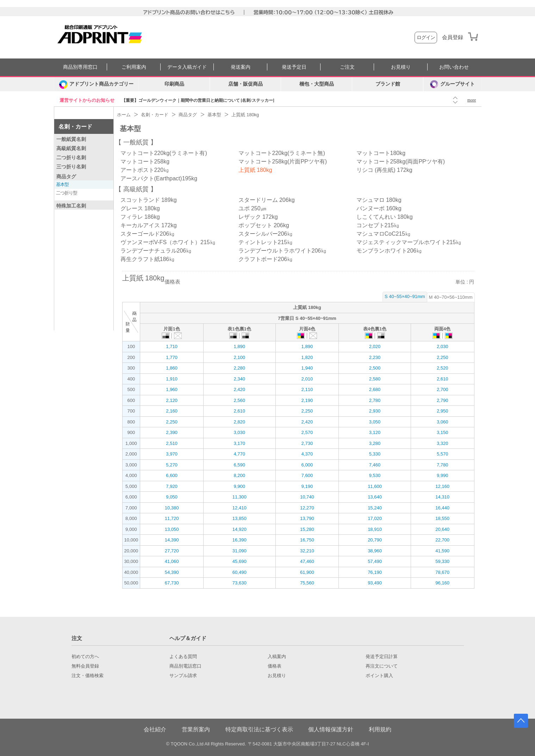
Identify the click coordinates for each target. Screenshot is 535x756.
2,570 (307, 432)
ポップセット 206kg (264, 225)
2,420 (239, 389)
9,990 (443, 475)
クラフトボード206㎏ (266, 259)
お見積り (401, 67)
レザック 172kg (258, 217)
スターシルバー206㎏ (266, 234)
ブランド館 (388, 84)
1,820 (307, 357)
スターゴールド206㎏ (148, 234)
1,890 (239, 346)
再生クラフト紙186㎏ (148, 259)
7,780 (443, 465)
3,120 (375, 432)
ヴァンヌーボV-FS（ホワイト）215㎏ (168, 242)
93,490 (375, 583)
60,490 (239, 572)
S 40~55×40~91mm (405, 296)
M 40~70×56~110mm (451, 297)
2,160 (172, 411)
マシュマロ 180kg (379, 200)
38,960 (375, 551)
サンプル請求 (183, 676)
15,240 (375, 508)
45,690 (239, 561)
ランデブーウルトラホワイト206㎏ (283, 251)
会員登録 (453, 37)
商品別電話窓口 (185, 666)
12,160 (442, 486)
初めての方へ (85, 657)
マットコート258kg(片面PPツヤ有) (283, 162)
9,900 (239, 486)
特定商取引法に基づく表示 (259, 729)
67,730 (172, 583)
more (472, 100)
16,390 (239, 540)
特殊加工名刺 (71, 206)
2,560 (239, 400)
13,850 (239, 518)
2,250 (443, 357)
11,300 (239, 497)
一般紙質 (136, 142)
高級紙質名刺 (71, 148)
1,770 (172, 357)
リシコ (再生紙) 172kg (384, 170)
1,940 (307, 368)
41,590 (442, 551)
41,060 (172, 561)
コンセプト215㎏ (378, 225)
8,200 (239, 475)
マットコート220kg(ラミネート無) (282, 153)
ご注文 (347, 67)
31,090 (239, 551)
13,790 (307, 518)
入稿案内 (277, 657)
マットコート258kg (145, 162)
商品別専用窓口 (80, 67)
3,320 (443, 443)
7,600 (307, 475)
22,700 (442, 540)
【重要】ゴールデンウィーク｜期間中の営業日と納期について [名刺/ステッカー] (198, 100)
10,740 (307, 497)
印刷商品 (174, 84)
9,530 (375, 475)
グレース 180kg (140, 208)
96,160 (442, 583)
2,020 (375, 346)
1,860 (172, 368)
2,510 (172, 443)
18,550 (442, 518)
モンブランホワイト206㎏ (389, 251)
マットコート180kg (381, 153)
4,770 (239, 454)
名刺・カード (75, 127)
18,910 (375, 529)
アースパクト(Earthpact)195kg (159, 178)
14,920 (239, 529)
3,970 (172, 454)
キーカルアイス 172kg (149, 225)
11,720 (172, 518)
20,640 (442, 529)
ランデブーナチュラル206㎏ (156, 251)
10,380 (172, 508)
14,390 (172, 540)
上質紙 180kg (255, 170)
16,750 (307, 540)
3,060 (443, 422)
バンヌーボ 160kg (379, 208)
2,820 (239, 422)
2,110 (307, 389)
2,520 (443, 368)
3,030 (239, 432)
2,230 (375, 357)
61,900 (307, 572)
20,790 (375, 540)
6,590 (239, 465)
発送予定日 (294, 67)
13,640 (375, 497)
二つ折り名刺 (71, 157)
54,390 (172, 572)
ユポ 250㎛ (252, 208)
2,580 (375, 379)
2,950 (443, 411)
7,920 (172, 486)
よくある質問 (183, 657)
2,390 (172, 432)
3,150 (443, 432)
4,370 (307, 454)
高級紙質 (136, 189)
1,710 (172, 346)
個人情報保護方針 (331, 729)
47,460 (307, 561)
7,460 (375, 465)
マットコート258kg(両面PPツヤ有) (401, 162)
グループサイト (452, 84)
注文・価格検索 (88, 676)
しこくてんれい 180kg (385, 217)
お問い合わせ (454, 67)
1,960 (172, 389)
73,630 (239, 583)
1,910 (172, 379)
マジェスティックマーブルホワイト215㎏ (409, 242)
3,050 (375, 422)
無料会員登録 (85, 666)
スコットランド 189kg (149, 200)
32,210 (307, 551)
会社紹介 (155, 729)
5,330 (375, 454)
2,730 (307, 443)
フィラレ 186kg (140, 217)
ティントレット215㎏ (266, 242)
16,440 (442, 508)
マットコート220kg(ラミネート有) (164, 153)
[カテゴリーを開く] (97, 84)
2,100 (239, 357)
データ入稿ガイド (187, 67)
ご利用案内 (134, 67)
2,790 (443, 400)
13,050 (172, 529)
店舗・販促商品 (245, 84)
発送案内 (241, 67)
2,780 (375, 400)
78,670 (442, 572)
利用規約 (380, 729)
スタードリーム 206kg (267, 200)
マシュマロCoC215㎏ (384, 234)
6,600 (172, 475)
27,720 (172, 551)
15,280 (307, 529)
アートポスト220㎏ (145, 170)
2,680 (375, 389)
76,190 (375, 572)
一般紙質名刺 (71, 139)
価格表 (275, 666)
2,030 (443, 346)
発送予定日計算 (382, 657)
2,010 (307, 379)
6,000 (307, 465)
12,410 (239, 508)
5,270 (172, 465)
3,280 (375, 443)
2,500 (375, 368)
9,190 (307, 486)
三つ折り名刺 (71, 167)
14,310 (442, 497)
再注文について (382, 666)
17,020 (375, 518)
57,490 (375, 561)
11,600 (375, 486)
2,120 (172, 400)
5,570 (443, 454)
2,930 (375, 411)
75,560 (307, 583)
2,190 (307, 400)
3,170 (239, 443)
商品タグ (66, 176)
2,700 (443, 389)
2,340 (239, 379)
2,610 (443, 379)
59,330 (442, 561)
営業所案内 (196, 729)
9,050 (172, 497)
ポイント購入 (379, 676)
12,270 (307, 508)
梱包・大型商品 (317, 84)
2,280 (239, 368)
